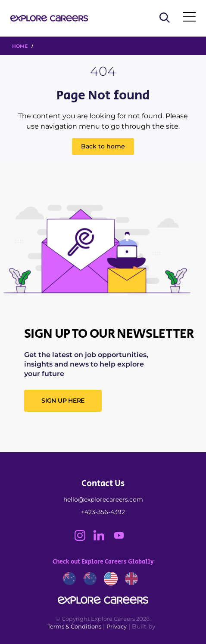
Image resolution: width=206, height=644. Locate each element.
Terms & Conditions (74, 626)
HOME (20, 46)
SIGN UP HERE (63, 401)
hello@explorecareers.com (103, 499)
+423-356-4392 (103, 512)
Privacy (117, 626)
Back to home (103, 146)
